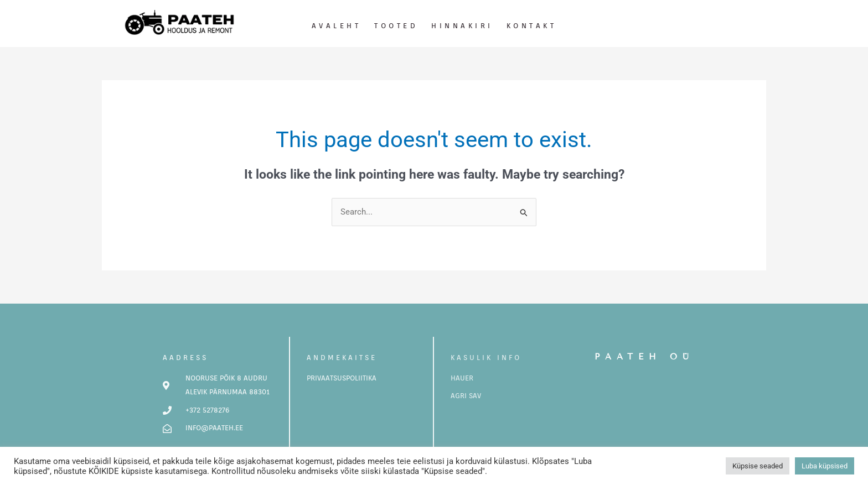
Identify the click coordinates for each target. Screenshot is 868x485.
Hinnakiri (462, 26)
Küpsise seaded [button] (758, 466)
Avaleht (337, 26)
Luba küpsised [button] (825, 466)
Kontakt (532, 26)
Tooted (396, 26)
